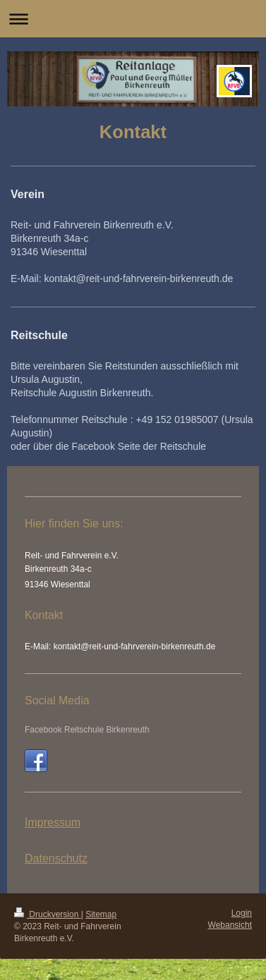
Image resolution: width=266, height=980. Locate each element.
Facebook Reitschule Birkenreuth (87, 730)
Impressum (53, 822)
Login (242, 913)
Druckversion (48, 914)
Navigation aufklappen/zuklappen (133, 19)
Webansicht (230, 925)
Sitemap (101, 914)
